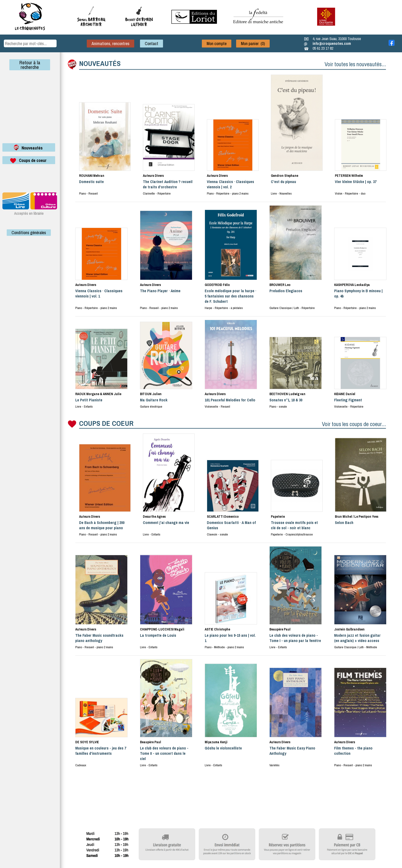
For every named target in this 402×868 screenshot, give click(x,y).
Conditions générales (29, 233)
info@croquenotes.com (332, 43)
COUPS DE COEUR (106, 423)
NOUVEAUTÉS (100, 63)
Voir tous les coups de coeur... (354, 424)
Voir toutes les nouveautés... (355, 64)
